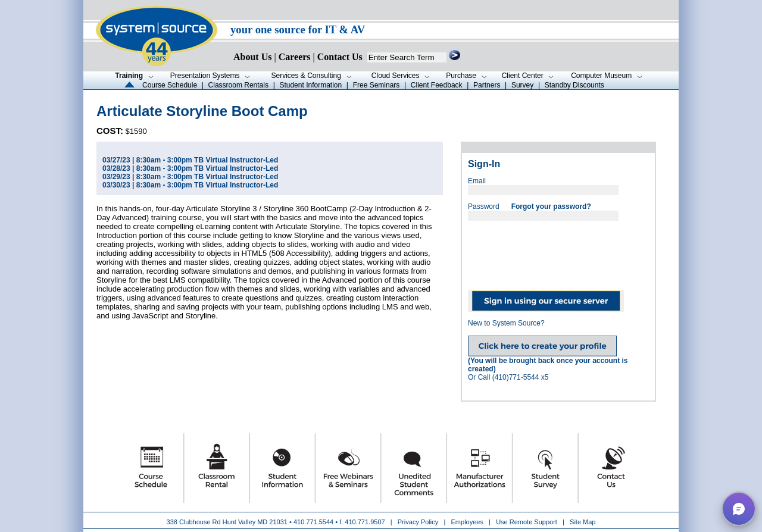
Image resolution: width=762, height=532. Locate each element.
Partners (487, 85)
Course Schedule (170, 85)
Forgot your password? (551, 206)
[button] (739, 509)
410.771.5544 (313, 522)
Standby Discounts (574, 85)
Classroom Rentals (238, 85)
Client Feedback (437, 85)
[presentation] (558, 251)
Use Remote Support (527, 522)
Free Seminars (377, 85)
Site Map (583, 522)
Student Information (310, 85)
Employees (467, 522)
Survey (522, 85)
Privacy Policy (419, 522)
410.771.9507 (365, 522)
